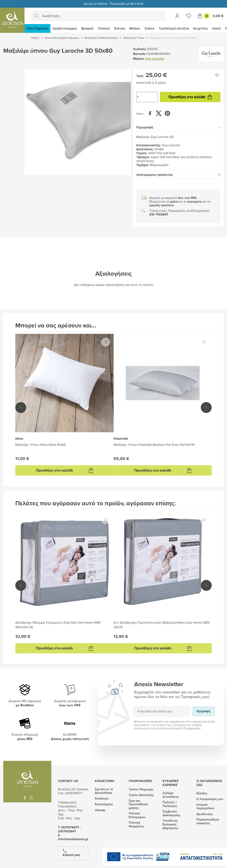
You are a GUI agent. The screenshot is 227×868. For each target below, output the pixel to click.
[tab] (178, 127)
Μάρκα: (139, 59)
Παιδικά (104, 28)
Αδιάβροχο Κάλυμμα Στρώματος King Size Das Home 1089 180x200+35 (58, 625)
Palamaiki (121, 439)
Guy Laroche (155, 59)
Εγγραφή (134, 706)
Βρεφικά (87, 28)
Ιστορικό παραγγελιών (205, 807)
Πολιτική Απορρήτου (136, 824)
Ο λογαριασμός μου (210, 799)
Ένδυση (120, 28)
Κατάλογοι (102, 799)
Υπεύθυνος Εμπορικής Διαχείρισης (170, 824)
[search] (36, 16)
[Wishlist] (189, 16)
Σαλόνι (150, 28)
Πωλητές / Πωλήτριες (170, 804)
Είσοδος (202, 793)
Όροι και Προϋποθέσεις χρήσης (139, 804)
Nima (19, 439)
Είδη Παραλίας (37, 28)
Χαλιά (216, 28)
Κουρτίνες (201, 28)
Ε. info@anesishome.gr (73, 837)
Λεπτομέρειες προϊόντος (178, 175)
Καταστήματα (104, 804)
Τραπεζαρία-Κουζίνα (174, 28)
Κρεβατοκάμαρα (65, 28)
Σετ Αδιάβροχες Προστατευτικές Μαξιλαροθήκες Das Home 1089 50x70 (162, 625)
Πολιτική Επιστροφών (137, 815)
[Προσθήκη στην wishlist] (217, 75)
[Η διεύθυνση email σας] (162, 711)
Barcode (139, 54)
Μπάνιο (135, 28)
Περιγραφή (178, 127)
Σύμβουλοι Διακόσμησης (172, 813)
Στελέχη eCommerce (171, 795)
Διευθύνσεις (205, 814)
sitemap (100, 810)
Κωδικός (139, 49)
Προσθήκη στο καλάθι (190, 97)
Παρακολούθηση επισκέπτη (208, 821)
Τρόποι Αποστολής (141, 795)
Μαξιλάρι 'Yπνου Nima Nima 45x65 (41, 445)
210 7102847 (159, 214)
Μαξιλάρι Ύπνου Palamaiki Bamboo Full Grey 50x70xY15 (154, 445)
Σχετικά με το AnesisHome (104, 791)
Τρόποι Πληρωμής (141, 789)
